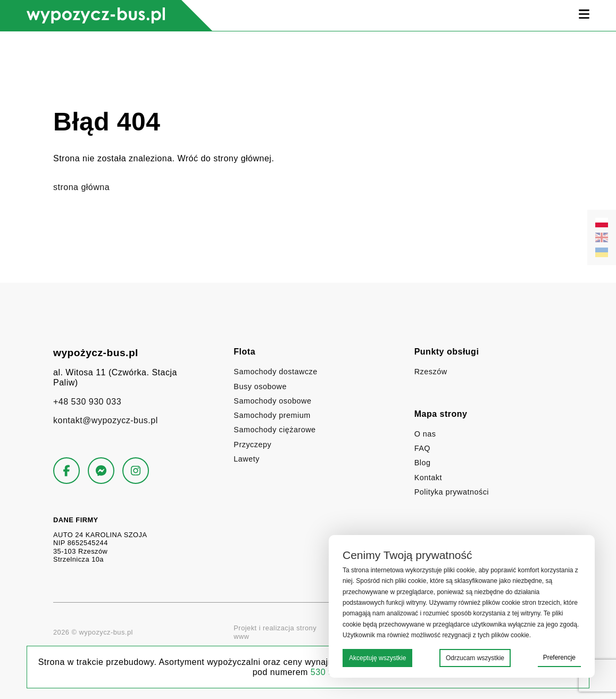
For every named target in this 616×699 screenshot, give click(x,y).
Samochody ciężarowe (274, 430)
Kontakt (428, 478)
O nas (425, 434)
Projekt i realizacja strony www (308, 632)
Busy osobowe (260, 386)
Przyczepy (252, 445)
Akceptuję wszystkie (377, 658)
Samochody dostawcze (275, 372)
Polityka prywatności (452, 492)
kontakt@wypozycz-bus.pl (106, 420)
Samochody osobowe (272, 401)
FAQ (422, 448)
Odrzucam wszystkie (475, 658)
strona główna (81, 187)
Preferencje (559, 657)
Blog (423, 463)
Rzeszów (431, 372)
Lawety (247, 459)
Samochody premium (272, 415)
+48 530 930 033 (87, 402)
